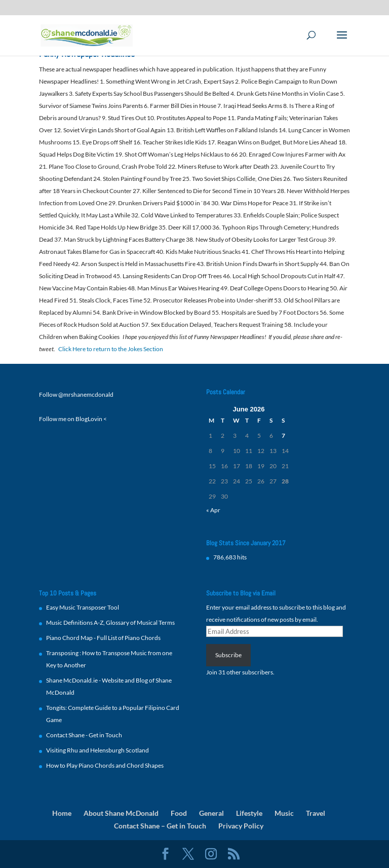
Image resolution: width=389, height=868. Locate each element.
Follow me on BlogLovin (71, 419)
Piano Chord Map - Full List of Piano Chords (103, 638)
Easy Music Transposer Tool (83, 607)
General (211, 813)
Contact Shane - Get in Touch (84, 735)
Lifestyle (249, 813)
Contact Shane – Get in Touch (160, 826)
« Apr (213, 510)
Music (284, 813)
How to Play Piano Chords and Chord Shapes (105, 765)
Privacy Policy (241, 826)
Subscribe (228, 655)
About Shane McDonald (121, 813)
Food (179, 813)
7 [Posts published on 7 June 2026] (283, 436)
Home (62, 813)
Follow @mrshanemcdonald (76, 394)
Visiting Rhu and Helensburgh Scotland (98, 750)
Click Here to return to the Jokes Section (111, 349)
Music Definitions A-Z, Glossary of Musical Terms (110, 622)
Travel (316, 813)
